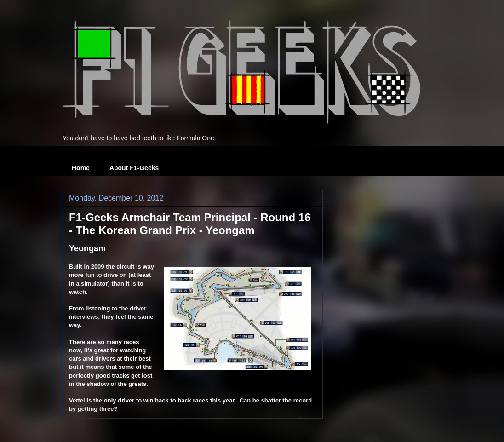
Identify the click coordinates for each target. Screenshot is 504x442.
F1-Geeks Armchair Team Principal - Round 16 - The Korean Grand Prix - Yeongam (190, 224)
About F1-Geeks (134, 168)
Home (81, 168)
